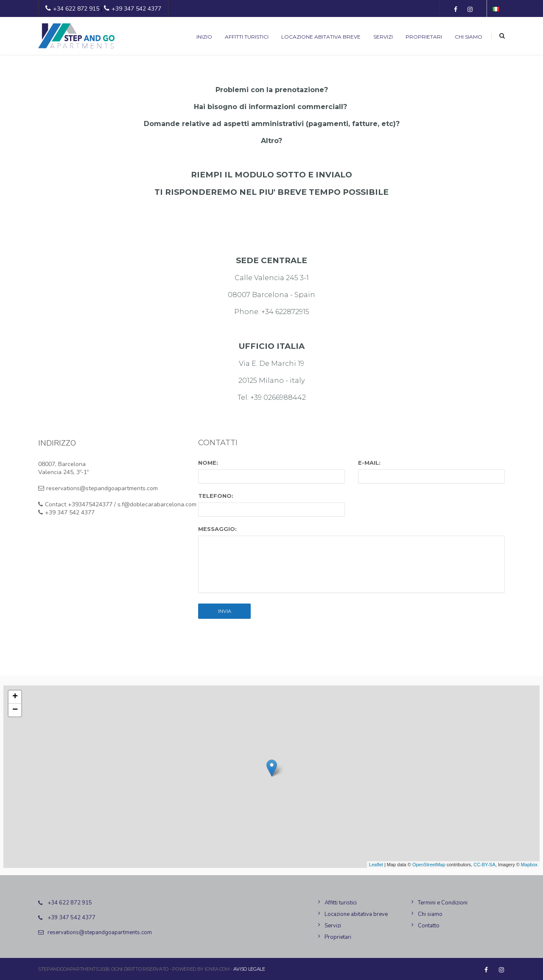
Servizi (383, 37)
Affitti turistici (247, 37)
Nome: (208, 463)
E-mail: (369, 463)
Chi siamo (469, 37)
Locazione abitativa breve (321, 37)
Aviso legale (249, 969)
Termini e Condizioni (443, 903)
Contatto (429, 926)
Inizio (204, 37)
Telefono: (216, 496)
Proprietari (424, 37)
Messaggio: (217, 529)
